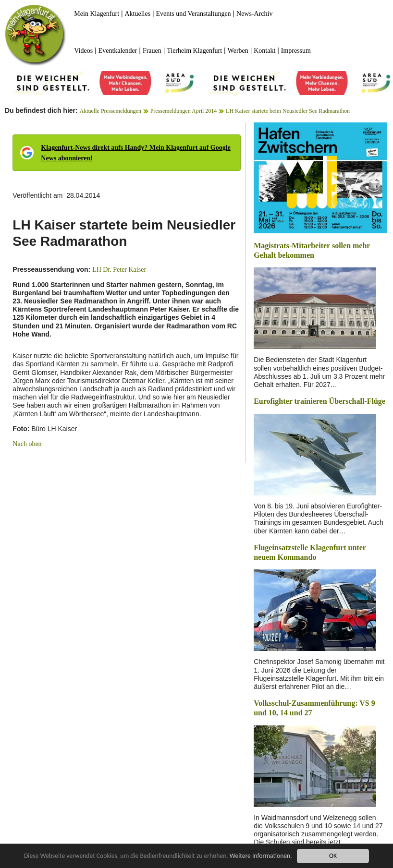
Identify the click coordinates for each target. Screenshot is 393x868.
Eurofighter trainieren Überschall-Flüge (319, 401)
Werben (238, 51)
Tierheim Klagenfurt (194, 51)
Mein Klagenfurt (97, 14)
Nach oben (27, 444)
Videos (83, 51)
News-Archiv (254, 14)
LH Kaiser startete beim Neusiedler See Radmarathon (288, 111)
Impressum (296, 51)
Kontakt (264, 51)
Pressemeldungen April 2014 (184, 111)
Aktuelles (137, 14)
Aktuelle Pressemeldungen (111, 111)
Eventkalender (118, 51)
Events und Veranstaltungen (194, 14)
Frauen (152, 51)
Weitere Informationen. (261, 856)
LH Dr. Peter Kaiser (119, 270)
